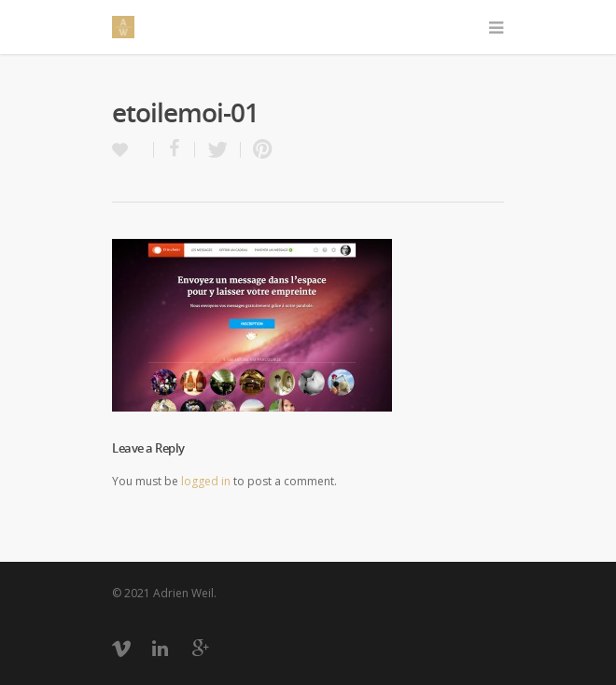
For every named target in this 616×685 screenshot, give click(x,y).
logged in (206, 481)
